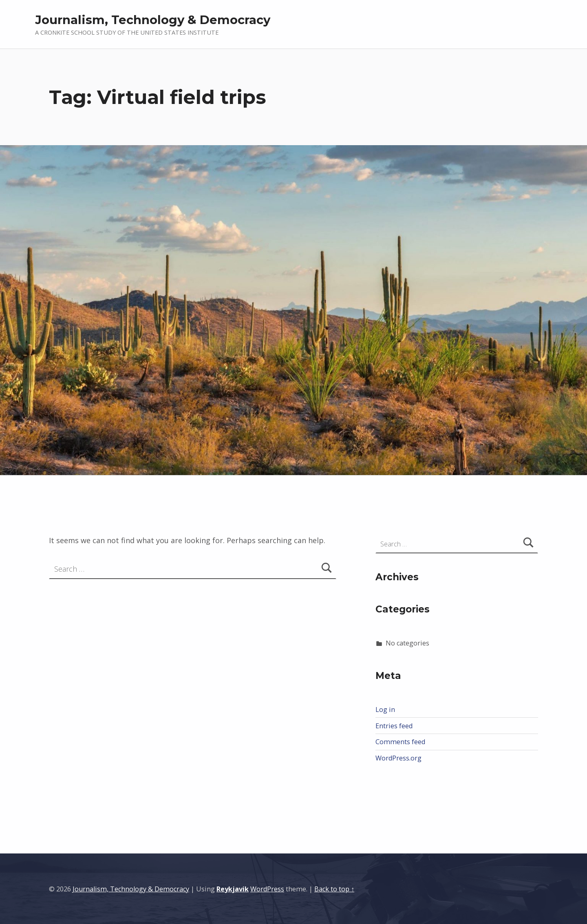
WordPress (267, 889)
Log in (385, 710)
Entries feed (394, 726)
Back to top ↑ (334, 889)
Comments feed (400, 742)
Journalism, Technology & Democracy (153, 20)
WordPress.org (398, 758)
